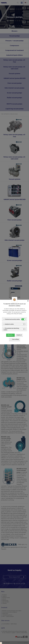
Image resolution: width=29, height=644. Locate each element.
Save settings (15, 339)
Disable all (19, 335)
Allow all (10, 335)
